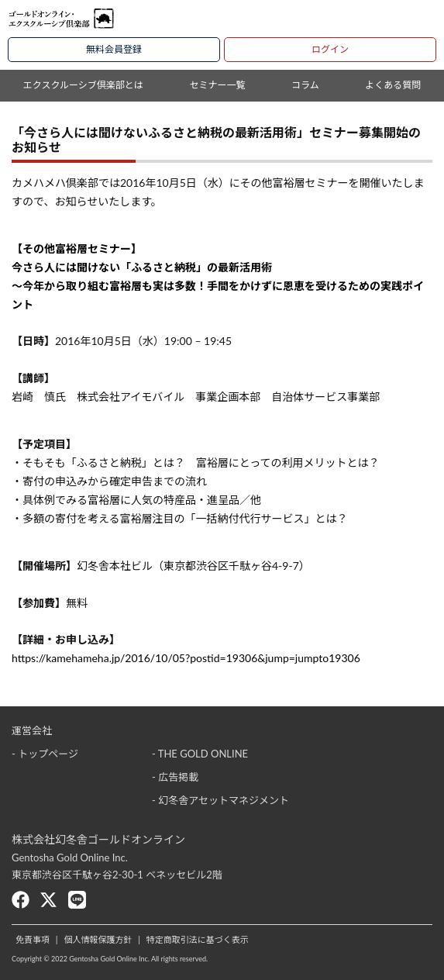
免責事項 (33, 939)
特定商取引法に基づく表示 (198, 939)
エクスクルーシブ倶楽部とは (83, 85)
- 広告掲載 (175, 777)
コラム (305, 85)
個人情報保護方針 (98, 939)
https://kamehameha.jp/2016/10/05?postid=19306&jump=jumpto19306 (186, 658)
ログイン (330, 49)
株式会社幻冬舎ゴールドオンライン (98, 839)
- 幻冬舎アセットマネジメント (220, 800)
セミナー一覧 (217, 85)
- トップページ (45, 754)
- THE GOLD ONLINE (200, 754)
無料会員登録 (114, 49)
